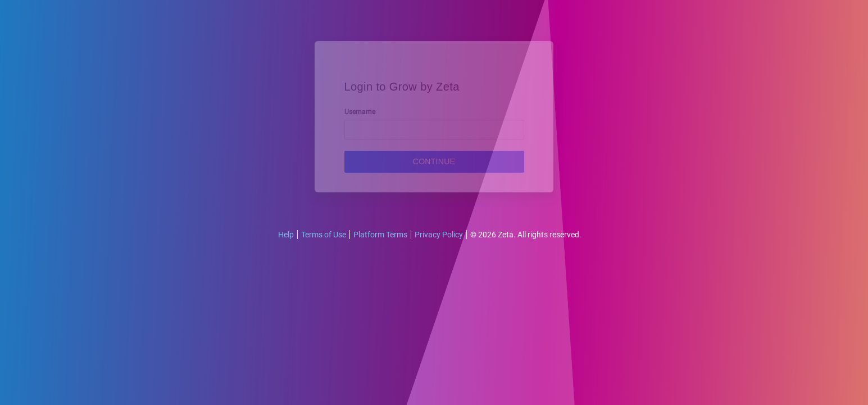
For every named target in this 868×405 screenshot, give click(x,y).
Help (286, 235)
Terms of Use (324, 235)
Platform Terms (380, 235)
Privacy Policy (439, 235)
